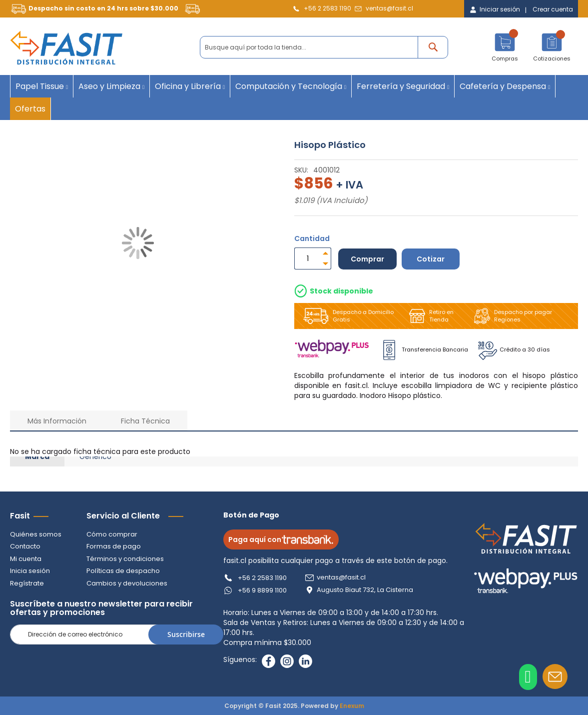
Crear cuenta (553, 9)
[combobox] (324, 47)
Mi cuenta (26, 559)
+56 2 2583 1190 (327, 8)
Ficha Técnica (145, 421)
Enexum (352, 706)
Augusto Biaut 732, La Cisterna (365, 590)
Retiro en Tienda (429, 316)
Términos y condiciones (125, 559)
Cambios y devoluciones (127, 583)
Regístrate (27, 583)
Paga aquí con (281, 539)
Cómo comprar (112, 534)
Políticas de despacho (123, 571)
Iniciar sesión (500, 9)
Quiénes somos (36, 534)
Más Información (57, 421)
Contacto (25, 546)
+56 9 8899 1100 (262, 590)
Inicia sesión (30, 571)
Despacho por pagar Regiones (511, 316)
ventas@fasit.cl (389, 8)
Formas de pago (114, 546)
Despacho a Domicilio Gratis (346, 316)
